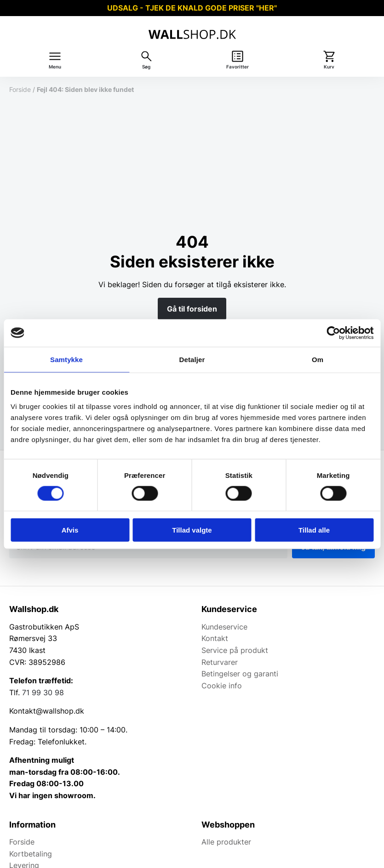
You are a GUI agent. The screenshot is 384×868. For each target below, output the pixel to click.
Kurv (329, 67)
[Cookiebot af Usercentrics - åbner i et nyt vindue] (333, 333)
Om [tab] (318, 359)
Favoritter (238, 67)
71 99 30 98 (43, 692)
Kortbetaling (31, 854)
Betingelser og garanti (240, 674)
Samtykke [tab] (66, 359)
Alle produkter (226, 842)
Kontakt (215, 638)
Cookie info (222, 686)
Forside (20, 89)
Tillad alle (314, 530)
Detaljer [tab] (192, 359)
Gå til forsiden (192, 309)
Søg (146, 67)
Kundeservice (224, 627)
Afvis (70, 530)
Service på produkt (235, 650)
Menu (55, 67)
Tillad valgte (192, 530)
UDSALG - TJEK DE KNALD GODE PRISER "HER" (192, 8)
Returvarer (220, 662)
